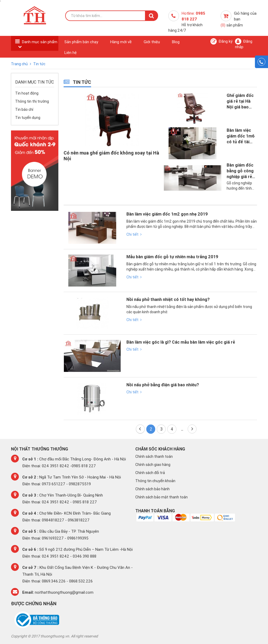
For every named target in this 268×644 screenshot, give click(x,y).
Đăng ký (221, 41)
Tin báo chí (24, 109)
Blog (176, 42)
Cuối (192, 429)
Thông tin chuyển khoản (155, 481)
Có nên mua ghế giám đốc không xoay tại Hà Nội (111, 156)
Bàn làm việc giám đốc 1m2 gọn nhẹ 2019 (167, 214)
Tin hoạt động (27, 93)
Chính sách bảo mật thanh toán (161, 497)
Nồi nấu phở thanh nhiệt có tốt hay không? (168, 300)
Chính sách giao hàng (153, 465)
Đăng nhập (244, 44)
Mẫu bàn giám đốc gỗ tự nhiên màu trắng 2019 (172, 257)
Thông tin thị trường (32, 101)
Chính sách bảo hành (152, 489)
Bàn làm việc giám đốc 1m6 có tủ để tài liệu (241, 136)
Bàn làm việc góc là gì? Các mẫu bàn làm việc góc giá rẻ (181, 342)
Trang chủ (20, 64)
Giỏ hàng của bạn (239, 19)
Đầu (140, 429)
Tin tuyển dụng (28, 118)
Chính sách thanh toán (154, 456)
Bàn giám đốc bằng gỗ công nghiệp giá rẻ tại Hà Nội (240, 171)
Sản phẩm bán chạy (81, 42)
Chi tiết (134, 234)
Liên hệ (71, 53)
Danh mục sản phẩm (40, 42)
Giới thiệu (152, 42)
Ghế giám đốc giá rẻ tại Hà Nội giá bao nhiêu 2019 (240, 101)
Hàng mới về (121, 42)
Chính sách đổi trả (150, 473)
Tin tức (39, 64)
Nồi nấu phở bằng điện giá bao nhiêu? (163, 385)
